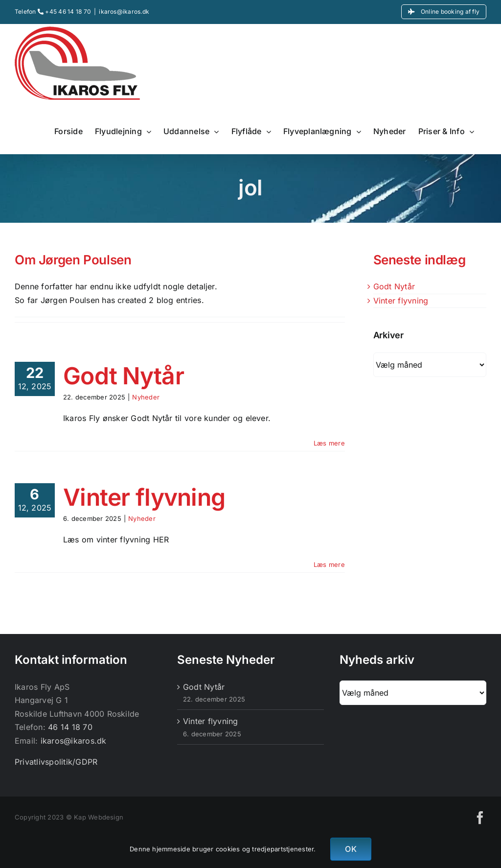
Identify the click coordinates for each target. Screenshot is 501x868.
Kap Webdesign (99, 817)
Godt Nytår (124, 376)
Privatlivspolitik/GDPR (56, 762)
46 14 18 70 (70, 727)
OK (351, 849)
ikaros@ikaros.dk (124, 12)
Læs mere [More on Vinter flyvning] (329, 564)
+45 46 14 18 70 (64, 12)
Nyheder (146, 397)
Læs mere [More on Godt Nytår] (329, 443)
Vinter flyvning (144, 497)
